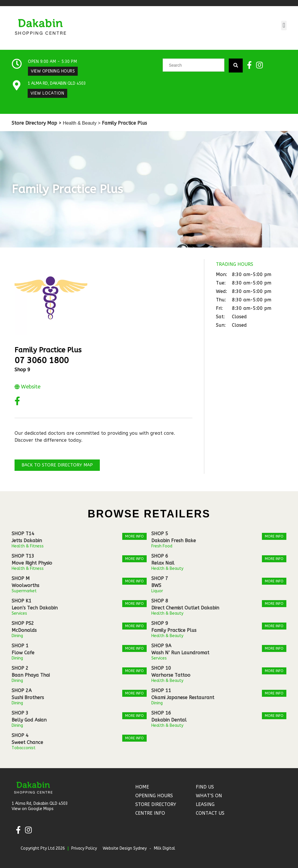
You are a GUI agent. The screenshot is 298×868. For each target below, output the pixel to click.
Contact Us (210, 813)
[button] (284, 25)
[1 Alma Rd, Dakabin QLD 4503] (17, 85)
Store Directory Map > (37, 123)
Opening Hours (154, 796)
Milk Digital (165, 848)
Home (142, 787)
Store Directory (156, 804)
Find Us (205, 787)
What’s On (209, 796)
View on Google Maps (33, 809)
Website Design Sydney (125, 848)
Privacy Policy (84, 848)
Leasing (205, 804)
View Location (47, 93)
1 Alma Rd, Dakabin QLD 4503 (57, 83)
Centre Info (150, 813)
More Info (134, 536)
